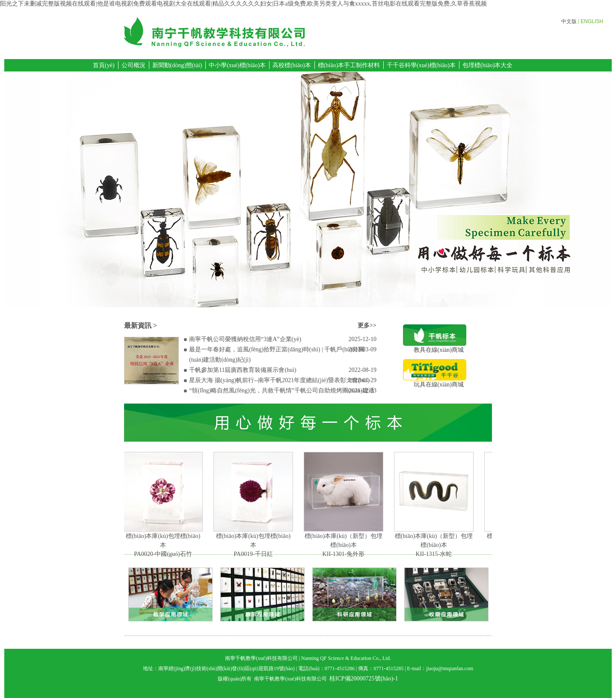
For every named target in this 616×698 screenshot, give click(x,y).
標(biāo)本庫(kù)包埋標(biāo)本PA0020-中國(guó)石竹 (164, 545)
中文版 (569, 21)
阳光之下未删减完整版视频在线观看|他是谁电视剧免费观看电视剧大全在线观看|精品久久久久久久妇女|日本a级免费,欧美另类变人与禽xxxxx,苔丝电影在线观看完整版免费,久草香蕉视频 (243, 4)
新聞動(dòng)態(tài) (177, 65)
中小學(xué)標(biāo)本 (237, 65)
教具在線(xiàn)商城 (435, 347)
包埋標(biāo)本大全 (487, 65)
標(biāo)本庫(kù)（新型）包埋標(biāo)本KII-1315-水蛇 (435, 545)
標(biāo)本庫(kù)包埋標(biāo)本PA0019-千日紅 (254, 545)
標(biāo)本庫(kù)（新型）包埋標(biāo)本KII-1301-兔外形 (345, 545)
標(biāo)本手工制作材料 (349, 65)
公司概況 (133, 65)
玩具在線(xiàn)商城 (435, 382)
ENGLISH (592, 21)
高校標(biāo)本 (292, 65)
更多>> (367, 325)
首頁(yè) (104, 65)
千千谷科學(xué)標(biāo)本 (421, 65)
